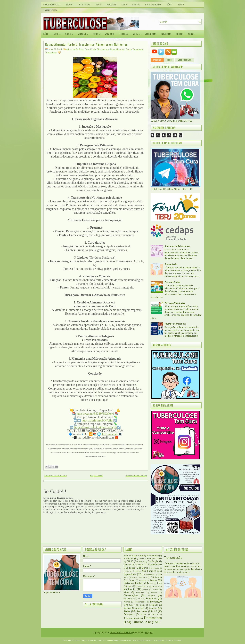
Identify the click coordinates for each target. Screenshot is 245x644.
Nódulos (154, 592)
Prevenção (156, 601)
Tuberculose (51, 52)
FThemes (76, 640)
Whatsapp (110, 34)
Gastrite (142, 580)
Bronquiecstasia (154, 559)
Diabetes (140, 565)
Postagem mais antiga (136, 475)
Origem (152, 596)
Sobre (191, 34)
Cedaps (141, 561)
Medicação (129, 589)
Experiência (90, 49)
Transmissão (171, 264)
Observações (103, 49)
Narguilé (140, 592)
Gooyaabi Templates (174, 640)
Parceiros (111, 5)
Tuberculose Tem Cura (121, 633)
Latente (155, 586)
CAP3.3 (130, 561)
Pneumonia (152, 598)
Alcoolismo (137, 556)
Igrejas (138, 586)
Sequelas (153, 608)
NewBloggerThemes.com (143, 640)
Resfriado (154, 605)
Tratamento (138, 49)
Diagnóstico (155, 564)
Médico (145, 590)
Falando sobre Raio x (175, 324)
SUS (155, 611)
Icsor (160, 583)
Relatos (136, 5)
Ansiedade (129, 559)
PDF (140, 598)
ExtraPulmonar (148, 574)
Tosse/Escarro (50, 10)
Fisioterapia (85, 5)
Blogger (149, 633)
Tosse (155, 614)
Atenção (84, 33)
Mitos (126, 592)
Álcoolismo (151, 34)
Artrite (141, 559)
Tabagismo (166, 34)
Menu (58, 33)
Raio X (124, 5)
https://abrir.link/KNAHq (97, 420)
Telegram (124, 34)
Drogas (180, 34)
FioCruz (144, 577)
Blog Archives (185, 60)
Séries (170, 5)
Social (71, 33)
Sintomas (142, 611)
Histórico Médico (133, 583)
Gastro (153, 580)
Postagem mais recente (56, 475)
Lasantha (100, 640)
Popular (157, 60)
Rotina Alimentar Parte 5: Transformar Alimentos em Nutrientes (86, 44)
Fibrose (135, 577)
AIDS (126, 556)
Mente (99, 5)
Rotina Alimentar (153, 5)
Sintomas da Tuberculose (177, 246)
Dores (145, 568)
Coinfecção (153, 561)
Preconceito (140, 602)
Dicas (82, 49)
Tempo (181, 5)
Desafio (127, 565)
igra (130, 586)
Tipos (98, 33)
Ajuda (138, 33)
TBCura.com (109, 434)
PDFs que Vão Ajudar (175, 303)
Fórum (131, 580)
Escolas (126, 571)
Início (46, 34)
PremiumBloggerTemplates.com (118, 640)
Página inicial (96, 475)
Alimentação (72, 49)
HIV (151, 583)
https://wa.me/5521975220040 (95, 414)
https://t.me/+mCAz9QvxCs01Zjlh (96, 427)
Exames (152, 571)
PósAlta (127, 602)
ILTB (146, 586)
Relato (142, 605)
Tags (169, 60)
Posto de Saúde (173, 282)
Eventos (70, 5)
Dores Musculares (52, 5)
